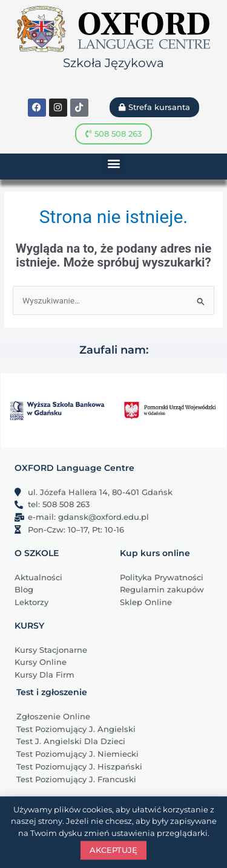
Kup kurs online (155, 553)
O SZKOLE (37, 553)
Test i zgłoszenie (52, 692)
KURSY (29, 626)
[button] (113, 164)
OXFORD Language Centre (74, 468)
